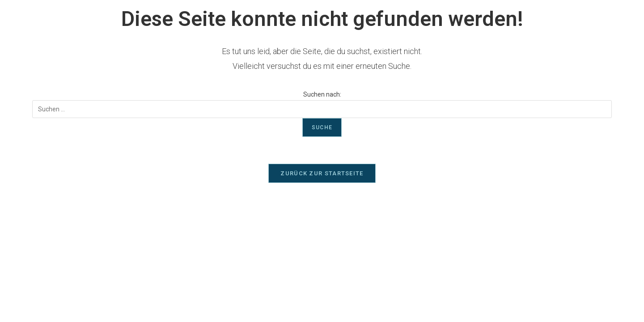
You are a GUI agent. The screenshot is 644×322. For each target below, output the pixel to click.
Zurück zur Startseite (322, 173)
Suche (322, 127)
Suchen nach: (322, 94)
